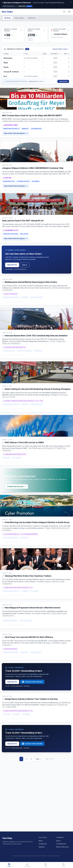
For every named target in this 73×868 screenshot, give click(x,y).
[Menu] (69, 12)
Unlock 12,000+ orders (61, 49)
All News (8, 18)
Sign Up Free (12, 265)
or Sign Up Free (29, 302)
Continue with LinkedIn (32, 682)
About (58, 841)
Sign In (25, 265)
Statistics (42, 847)
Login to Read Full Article (13, 302)
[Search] (64, 12)
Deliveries (32, 18)
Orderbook (43, 844)
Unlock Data (63, 81)
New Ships (7, 12)
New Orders (20, 18)
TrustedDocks (9, 6)
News (41, 841)
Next (39, 759)
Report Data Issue (63, 847)
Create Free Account (17, 486)
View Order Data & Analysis (16, 133)
